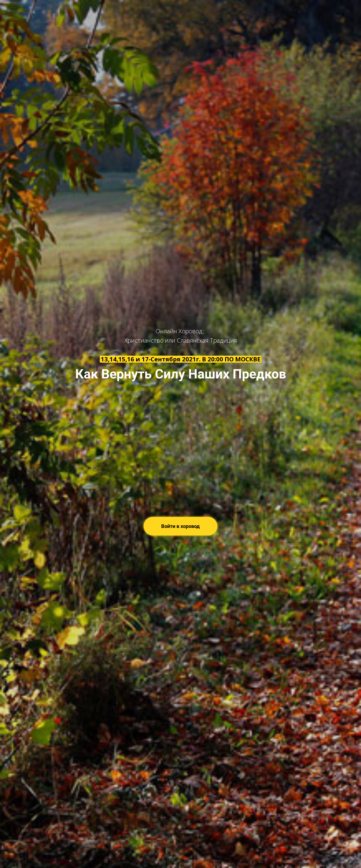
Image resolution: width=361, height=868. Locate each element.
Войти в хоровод (180, 526)
